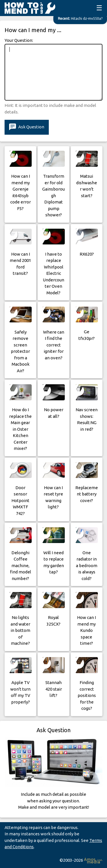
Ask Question (27, 127)
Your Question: (19, 40)
